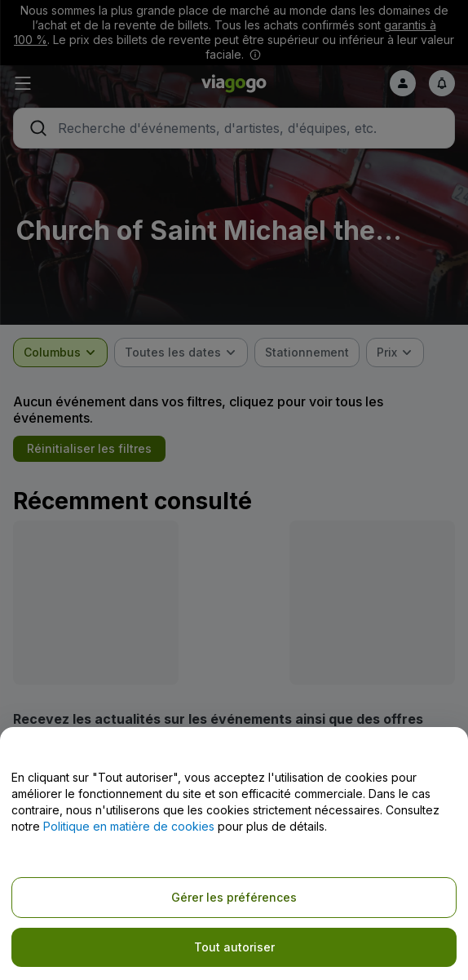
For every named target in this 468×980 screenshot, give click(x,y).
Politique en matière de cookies (129, 826)
